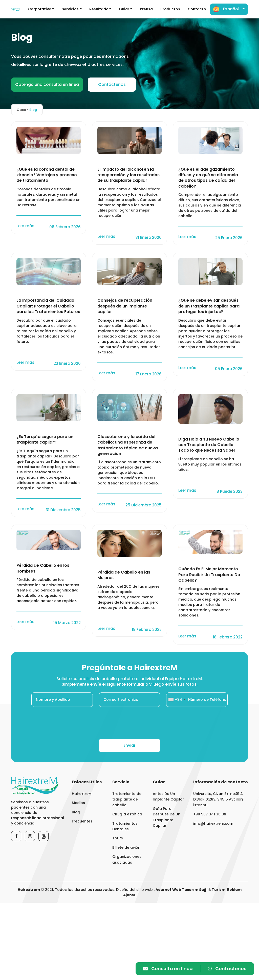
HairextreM (82, 794)
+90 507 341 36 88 (210, 814)
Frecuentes (82, 821)
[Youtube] (44, 836)
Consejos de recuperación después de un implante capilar (125, 306)
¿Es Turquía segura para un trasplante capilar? (45, 440)
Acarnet (164, 890)
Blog (76, 812)
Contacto (197, 9)
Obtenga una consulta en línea (47, 84)
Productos (170, 9)
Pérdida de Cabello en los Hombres (43, 568)
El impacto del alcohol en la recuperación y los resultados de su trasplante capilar (128, 175)
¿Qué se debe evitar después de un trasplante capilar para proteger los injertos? (209, 306)
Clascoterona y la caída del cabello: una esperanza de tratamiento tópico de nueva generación (128, 445)
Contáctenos (112, 84)
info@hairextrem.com (213, 823)
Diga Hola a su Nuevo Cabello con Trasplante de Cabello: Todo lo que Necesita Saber (209, 445)
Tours (118, 838)
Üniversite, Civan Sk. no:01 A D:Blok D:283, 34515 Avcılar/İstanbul (218, 799)
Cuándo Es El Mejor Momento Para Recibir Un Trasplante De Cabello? (209, 575)
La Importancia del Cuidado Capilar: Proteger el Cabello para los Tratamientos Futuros (48, 306)
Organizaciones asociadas (127, 859)
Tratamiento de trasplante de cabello (127, 799)
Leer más (26, 226)
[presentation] (129, 723)
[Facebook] (16, 836)
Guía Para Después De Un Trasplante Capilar (167, 817)
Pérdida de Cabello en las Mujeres (124, 575)
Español (226, 9)
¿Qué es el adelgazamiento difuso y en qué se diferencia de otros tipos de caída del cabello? (208, 178)
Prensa (146, 9)
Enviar (129, 745)
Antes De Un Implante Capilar (168, 796)
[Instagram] (30, 836)
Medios (78, 803)
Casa (23, 110)
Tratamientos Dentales (125, 826)
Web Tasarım (185, 890)
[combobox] (177, 700)
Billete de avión (126, 847)
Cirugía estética (127, 814)
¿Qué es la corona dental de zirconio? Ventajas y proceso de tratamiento (47, 175)
